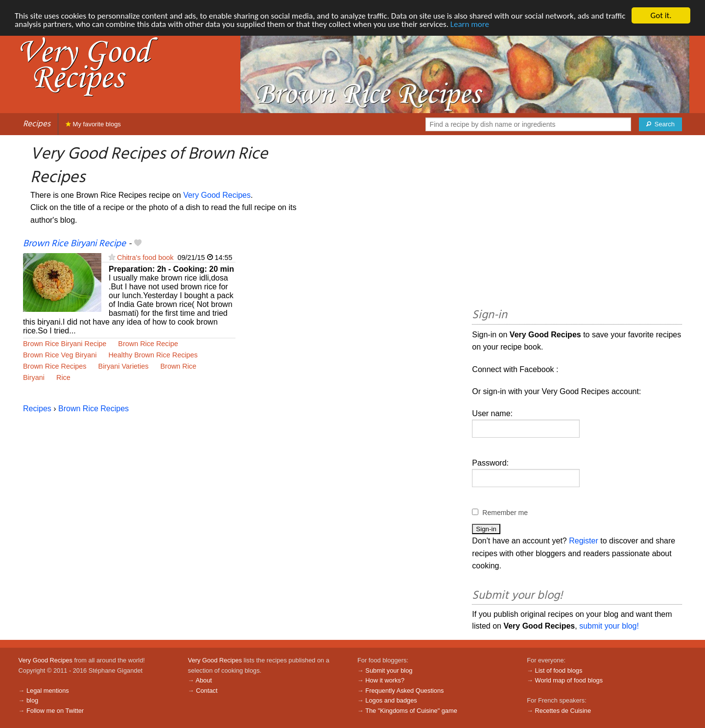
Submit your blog (389, 670)
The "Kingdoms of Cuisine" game (411, 711)
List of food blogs (559, 670)
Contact (207, 691)
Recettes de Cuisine (563, 711)
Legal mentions (48, 691)
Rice (63, 377)
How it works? (385, 680)
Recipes (37, 124)
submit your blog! (609, 626)
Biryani (34, 377)
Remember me (505, 513)
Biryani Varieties (124, 366)
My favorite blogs (93, 124)
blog (32, 700)
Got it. (661, 15)
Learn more (470, 24)
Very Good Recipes (217, 195)
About (203, 680)
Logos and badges (391, 700)
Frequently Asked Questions (404, 691)
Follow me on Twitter (55, 711)
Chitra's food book (145, 258)
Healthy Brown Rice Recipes (153, 355)
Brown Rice (178, 366)
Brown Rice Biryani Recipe (74, 244)
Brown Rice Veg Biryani (60, 355)
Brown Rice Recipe (148, 344)
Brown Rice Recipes (55, 366)
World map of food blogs (569, 680)
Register (584, 541)
